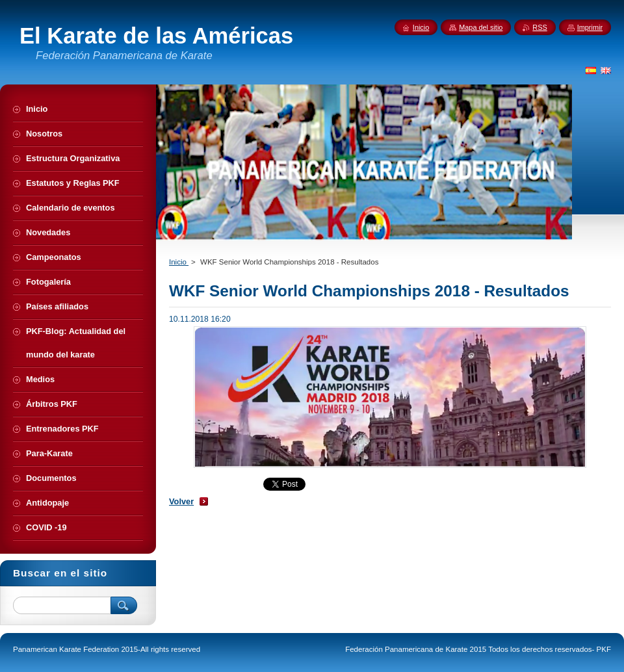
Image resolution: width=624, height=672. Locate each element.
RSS (539, 27)
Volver (181, 501)
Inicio (179, 262)
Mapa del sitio (481, 27)
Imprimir (590, 27)
